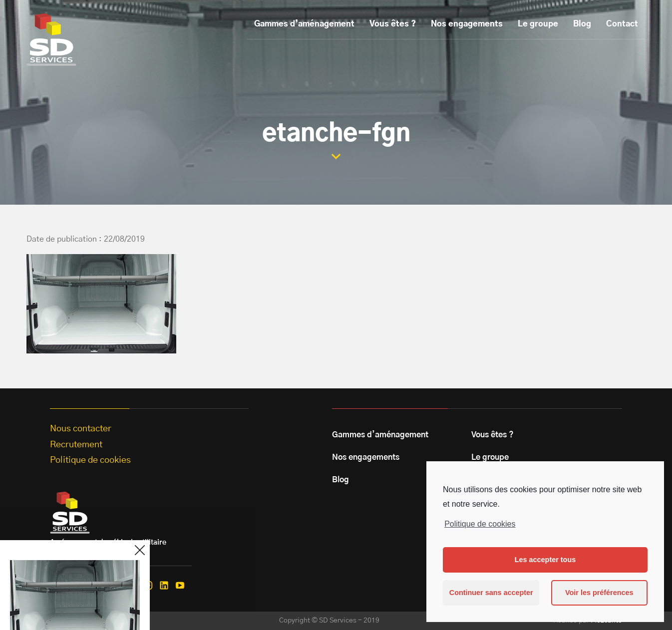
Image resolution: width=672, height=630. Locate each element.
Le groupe (538, 24)
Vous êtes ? (393, 24)
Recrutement (76, 445)
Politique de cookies (480, 524)
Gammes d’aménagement (304, 24)
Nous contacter (81, 429)
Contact (622, 24)
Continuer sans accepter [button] (491, 593)
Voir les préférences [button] (599, 593)
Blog (582, 24)
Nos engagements (467, 24)
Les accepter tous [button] (545, 560)
